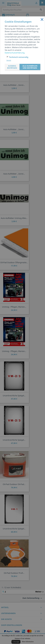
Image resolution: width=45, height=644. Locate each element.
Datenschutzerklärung (15, 53)
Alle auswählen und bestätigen (30, 67)
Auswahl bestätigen (12, 67)
